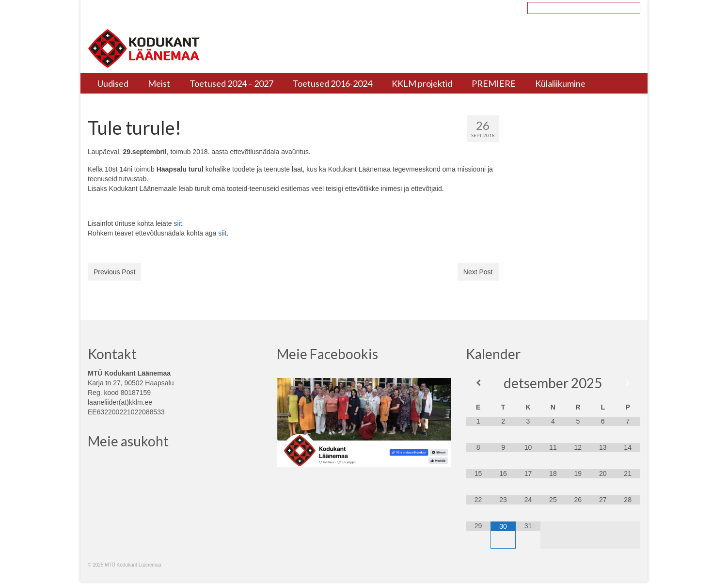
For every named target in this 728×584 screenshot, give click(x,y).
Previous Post (114, 272)
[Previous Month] (478, 383)
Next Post (478, 272)
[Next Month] (627, 383)
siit (178, 223)
